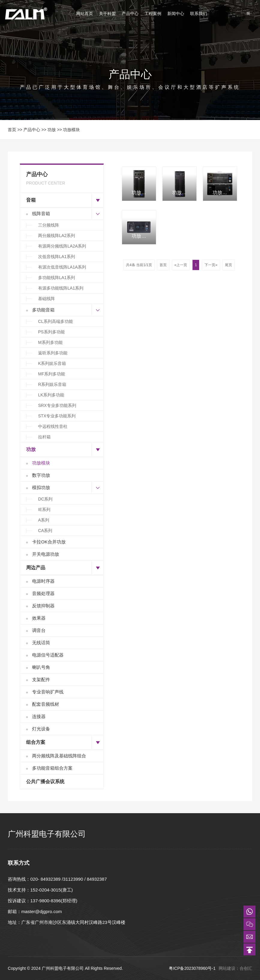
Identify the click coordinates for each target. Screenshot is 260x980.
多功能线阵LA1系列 (57, 278)
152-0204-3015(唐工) (52, 890)
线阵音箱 (41, 213)
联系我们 (199, 14)
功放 (52, 130)
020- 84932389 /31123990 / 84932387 (69, 879)
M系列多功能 (50, 342)
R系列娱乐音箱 (52, 384)
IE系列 (44, 510)
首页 (12, 130)
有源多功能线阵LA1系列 (61, 288)
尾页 (229, 265)
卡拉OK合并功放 (49, 542)
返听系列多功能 (53, 353)
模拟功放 (41, 487)
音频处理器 (43, 593)
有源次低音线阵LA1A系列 (62, 267)
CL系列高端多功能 (55, 321)
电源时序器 (43, 581)
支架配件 (41, 679)
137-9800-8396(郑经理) (54, 901)
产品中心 (130, 14)
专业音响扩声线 (48, 692)
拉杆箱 (44, 437)
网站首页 (85, 14)
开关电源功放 (46, 554)
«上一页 (181, 265)
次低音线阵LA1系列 (57, 257)
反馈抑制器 (43, 606)
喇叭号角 (41, 667)
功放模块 (71, 130)
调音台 (39, 630)
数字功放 (41, 475)
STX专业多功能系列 (57, 416)
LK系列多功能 (51, 395)
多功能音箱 (43, 310)
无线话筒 (41, 643)
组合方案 (36, 742)
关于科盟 (107, 14)
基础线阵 (46, 299)
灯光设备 (41, 729)
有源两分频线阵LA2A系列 (62, 246)
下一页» (211, 265)
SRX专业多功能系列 (57, 405)
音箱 (31, 200)
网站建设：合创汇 (235, 968)
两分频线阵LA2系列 (57, 236)
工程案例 (153, 14)
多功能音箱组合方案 (52, 768)
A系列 (44, 520)
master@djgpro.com (42, 911)
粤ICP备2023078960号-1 (193, 968)
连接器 (39, 716)
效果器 (39, 618)
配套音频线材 (46, 704)
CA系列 (45, 531)
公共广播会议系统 (45, 782)
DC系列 (45, 499)
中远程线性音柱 (53, 426)
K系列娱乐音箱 (52, 363)
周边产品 (36, 568)
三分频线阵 (49, 225)
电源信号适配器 (48, 655)
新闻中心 (176, 14)
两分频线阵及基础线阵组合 (59, 756)
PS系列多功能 (51, 332)
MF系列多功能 (52, 374)
